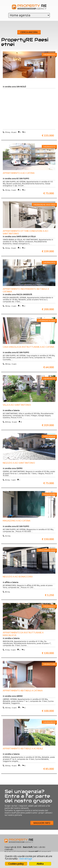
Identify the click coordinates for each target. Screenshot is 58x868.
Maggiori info (42, 823)
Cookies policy (16, 864)
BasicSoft (28, 847)
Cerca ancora (29, 32)
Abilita (40, 864)
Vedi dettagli (26, 859)
